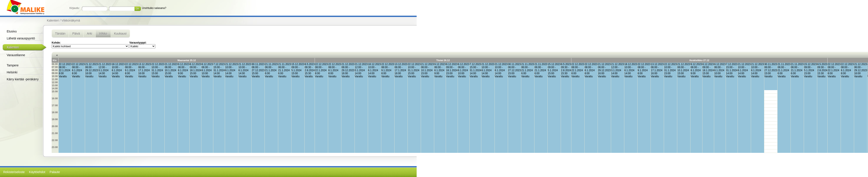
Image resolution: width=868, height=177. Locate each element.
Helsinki (12, 72)
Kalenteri (13, 47)
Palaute (55, 172)
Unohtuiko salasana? (154, 8)
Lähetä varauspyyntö (21, 38)
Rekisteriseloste (14, 172)
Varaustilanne (16, 55)
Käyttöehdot (37, 172)
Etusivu (12, 31)
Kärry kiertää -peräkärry (23, 79)
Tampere (13, 65)
